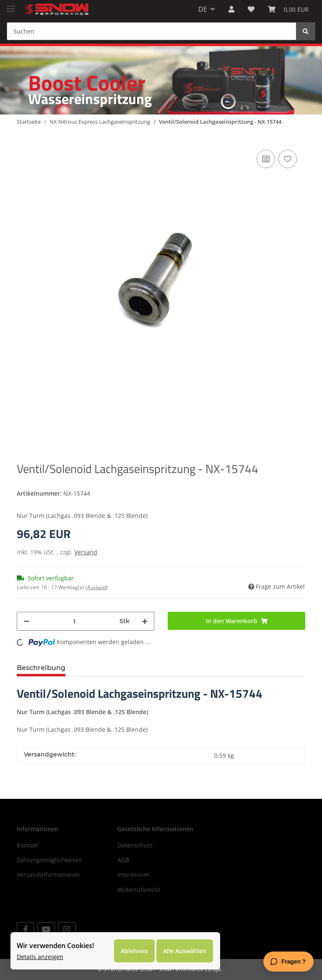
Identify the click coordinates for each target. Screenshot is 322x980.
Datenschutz (135, 845)
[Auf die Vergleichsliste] (266, 159)
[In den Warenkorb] (236, 621)
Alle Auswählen (185, 951)
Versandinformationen (48, 875)
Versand (86, 552)
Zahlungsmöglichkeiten (49, 860)
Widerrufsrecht (139, 890)
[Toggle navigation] (11, 5)
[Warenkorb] (288, 9)
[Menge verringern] (26, 621)
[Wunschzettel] (251, 9)
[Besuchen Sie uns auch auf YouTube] (46, 929)
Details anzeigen (40, 957)
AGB (123, 860)
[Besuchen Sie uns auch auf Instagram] (67, 929)
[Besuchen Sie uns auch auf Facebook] (25, 929)
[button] (231, 9)
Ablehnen (134, 951)
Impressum (133, 875)
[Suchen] (152, 31)
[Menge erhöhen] (145, 621)
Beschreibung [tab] (41, 668)
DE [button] (203, 9)
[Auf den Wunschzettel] (288, 159)
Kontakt (27, 845)
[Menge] (74, 621)
